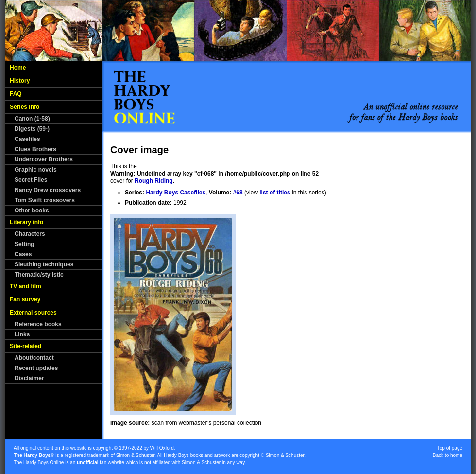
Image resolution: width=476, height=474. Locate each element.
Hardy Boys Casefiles (176, 193)
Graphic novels (36, 170)
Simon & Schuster (135, 455)
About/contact (34, 358)
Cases (23, 254)
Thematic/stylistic (39, 275)
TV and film (25, 286)
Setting (25, 244)
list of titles (275, 193)
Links (22, 334)
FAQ (16, 94)
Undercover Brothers (44, 159)
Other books (32, 211)
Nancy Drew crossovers (48, 190)
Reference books (38, 324)
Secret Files (31, 180)
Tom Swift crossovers (45, 200)
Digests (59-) (32, 129)
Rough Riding (154, 181)
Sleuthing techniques (44, 264)
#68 (238, 193)
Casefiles (27, 139)
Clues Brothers (35, 149)
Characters (30, 234)
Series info (25, 107)
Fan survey (25, 299)
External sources (33, 313)
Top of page (450, 448)
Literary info (26, 222)
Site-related (25, 346)
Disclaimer (29, 378)
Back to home (448, 455)
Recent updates (36, 368)
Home (18, 68)
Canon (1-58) (32, 119)
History (20, 81)
